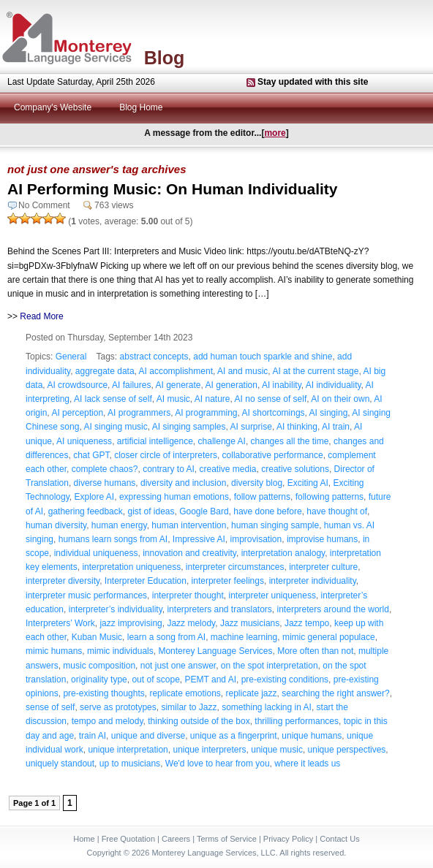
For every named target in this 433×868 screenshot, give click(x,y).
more (275, 133)
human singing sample (275, 525)
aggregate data (105, 371)
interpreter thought (188, 595)
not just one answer (178, 666)
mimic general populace (329, 637)
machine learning (244, 637)
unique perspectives (347, 750)
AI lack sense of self (113, 399)
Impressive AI (199, 539)
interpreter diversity (63, 581)
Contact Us (339, 839)
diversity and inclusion (183, 483)
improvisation (256, 539)
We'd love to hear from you (218, 764)
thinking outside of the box (199, 721)
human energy (119, 525)
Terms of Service (227, 839)
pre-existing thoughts (103, 693)
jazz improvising (131, 623)
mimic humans (54, 651)
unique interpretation (128, 750)
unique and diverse (148, 736)
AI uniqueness (84, 441)
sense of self (50, 707)
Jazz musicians (250, 623)
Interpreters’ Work (60, 623)
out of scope (155, 679)
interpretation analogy (283, 553)
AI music (173, 399)
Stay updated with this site (313, 82)
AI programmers (139, 413)
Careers (176, 839)
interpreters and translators (219, 609)
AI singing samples (189, 427)
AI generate (178, 385)
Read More (41, 316)
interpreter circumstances (235, 567)
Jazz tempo (307, 623)
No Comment (44, 205)
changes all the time (290, 441)
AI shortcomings (274, 413)
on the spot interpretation (270, 666)
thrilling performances (297, 721)
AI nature (212, 399)
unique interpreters (209, 750)
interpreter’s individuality (116, 609)
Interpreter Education (146, 581)
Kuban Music (97, 637)
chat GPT (91, 455)
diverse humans (105, 483)
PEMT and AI (211, 679)
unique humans (312, 736)
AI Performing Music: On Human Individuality (173, 189)
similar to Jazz (189, 707)
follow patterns (262, 497)
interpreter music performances (86, 595)
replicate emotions (185, 693)
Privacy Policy (288, 839)
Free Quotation (128, 839)
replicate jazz (252, 693)
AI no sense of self (271, 399)
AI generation (231, 385)
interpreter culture (323, 567)
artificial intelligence (155, 441)
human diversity (56, 525)
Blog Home (141, 107)
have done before (267, 511)
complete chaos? (105, 469)
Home (84, 839)
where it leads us (307, 764)
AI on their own (340, 399)
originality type (99, 679)
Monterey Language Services (215, 651)
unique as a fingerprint (234, 736)
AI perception (77, 413)
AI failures (131, 385)
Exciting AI (308, 483)
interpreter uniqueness (272, 595)
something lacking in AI (267, 707)
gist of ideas (151, 511)
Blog (165, 58)
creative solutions (295, 469)
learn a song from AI (166, 637)
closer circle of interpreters (166, 455)
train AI (93, 736)
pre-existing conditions (285, 679)
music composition (99, 666)
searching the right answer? (335, 693)
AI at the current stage (315, 371)
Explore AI (95, 497)
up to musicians (130, 764)
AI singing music (115, 427)
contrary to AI (169, 469)
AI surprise (251, 427)
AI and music (242, 371)
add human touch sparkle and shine (263, 357)
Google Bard (204, 511)
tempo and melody (108, 721)
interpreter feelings (228, 581)
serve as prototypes (118, 707)
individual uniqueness (96, 553)
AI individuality (334, 385)
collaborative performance (273, 455)
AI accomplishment (176, 371)
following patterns (330, 497)
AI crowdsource (77, 385)
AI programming (206, 413)
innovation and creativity (189, 553)
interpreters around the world (333, 609)
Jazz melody (191, 623)
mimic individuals (120, 651)
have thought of (337, 511)
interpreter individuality (313, 581)
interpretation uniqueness (131, 567)
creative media (228, 469)
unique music (277, 750)
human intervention (189, 525)
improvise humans (322, 539)
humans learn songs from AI (113, 539)
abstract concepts (154, 357)
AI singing (329, 413)
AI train (336, 427)
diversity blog (257, 483)
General (71, 357)
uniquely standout (60, 764)
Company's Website (53, 107)
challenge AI (222, 441)
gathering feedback (86, 511)
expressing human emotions (174, 497)
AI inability (282, 385)
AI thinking (297, 427)
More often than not (315, 651)
